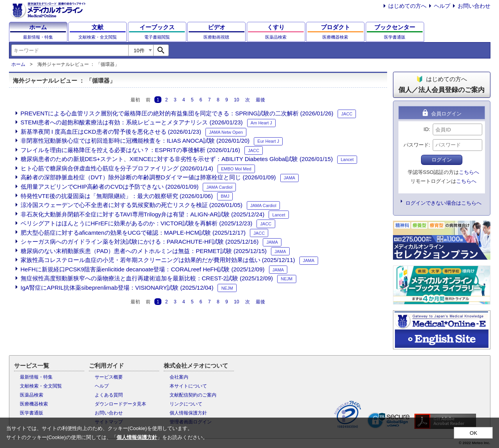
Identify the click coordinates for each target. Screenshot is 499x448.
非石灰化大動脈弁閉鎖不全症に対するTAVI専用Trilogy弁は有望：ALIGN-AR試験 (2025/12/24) (143, 214)
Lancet (347, 159)
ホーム (18, 64)
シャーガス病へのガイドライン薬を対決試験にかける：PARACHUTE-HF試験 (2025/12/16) (140, 242)
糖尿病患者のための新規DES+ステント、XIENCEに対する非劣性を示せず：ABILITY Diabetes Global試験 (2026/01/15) (177, 159)
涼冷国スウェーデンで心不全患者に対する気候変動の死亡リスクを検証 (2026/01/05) (132, 205)
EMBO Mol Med (236, 169)
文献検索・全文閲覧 (41, 386)
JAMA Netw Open (226, 132)
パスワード (416, 145)
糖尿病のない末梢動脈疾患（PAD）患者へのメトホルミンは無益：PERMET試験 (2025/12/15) (144, 251)
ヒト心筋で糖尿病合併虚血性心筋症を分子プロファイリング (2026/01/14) (117, 168)
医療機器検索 (34, 404)
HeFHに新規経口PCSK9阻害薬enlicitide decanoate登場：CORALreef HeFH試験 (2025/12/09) (143, 269)
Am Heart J (261, 123)
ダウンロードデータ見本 (120, 404)
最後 (260, 99)
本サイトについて (188, 386)
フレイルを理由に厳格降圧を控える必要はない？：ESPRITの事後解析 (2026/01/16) (130, 150)
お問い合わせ (474, 6)
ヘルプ (442, 6)
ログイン (442, 160)
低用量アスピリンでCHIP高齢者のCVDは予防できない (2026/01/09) (110, 187)
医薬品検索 (32, 395)
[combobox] (70, 50)
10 (236, 99)
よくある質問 (109, 395)
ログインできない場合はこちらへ (443, 203)
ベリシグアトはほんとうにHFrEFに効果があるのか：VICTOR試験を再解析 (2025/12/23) (137, 223)
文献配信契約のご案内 (193, 395)
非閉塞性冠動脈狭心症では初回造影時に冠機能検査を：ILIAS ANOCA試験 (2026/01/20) (135, 141)
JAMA (289, 178)
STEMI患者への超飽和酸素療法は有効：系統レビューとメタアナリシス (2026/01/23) (132, 122)
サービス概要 (109, 377)
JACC (347, 114)
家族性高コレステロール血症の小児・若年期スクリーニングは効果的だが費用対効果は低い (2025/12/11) (158, 260)
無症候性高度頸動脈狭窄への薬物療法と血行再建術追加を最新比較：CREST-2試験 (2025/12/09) (147, 278)
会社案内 (179, 377)
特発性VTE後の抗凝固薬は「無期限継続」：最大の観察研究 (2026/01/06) (117, 196)
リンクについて (186, 404)
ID (426, 129)
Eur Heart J (268, 141)
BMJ (225, 196)
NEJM (287, 279)
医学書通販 (32, 413)
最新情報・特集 (36, 377)
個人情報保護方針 (188, 413)
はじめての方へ (407, 6)
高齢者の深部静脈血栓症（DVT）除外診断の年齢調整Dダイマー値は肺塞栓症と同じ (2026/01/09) (148, 177)
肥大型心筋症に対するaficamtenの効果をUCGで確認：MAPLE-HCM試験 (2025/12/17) (133, 233)
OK (473, 433)
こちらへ (469, 172)
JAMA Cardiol (220, 187)
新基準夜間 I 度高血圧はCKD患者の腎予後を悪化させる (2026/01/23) (111, 132)
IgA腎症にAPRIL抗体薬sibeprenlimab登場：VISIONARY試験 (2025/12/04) (117, 288)
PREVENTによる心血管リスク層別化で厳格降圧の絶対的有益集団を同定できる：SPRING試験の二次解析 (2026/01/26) (177, 113)
